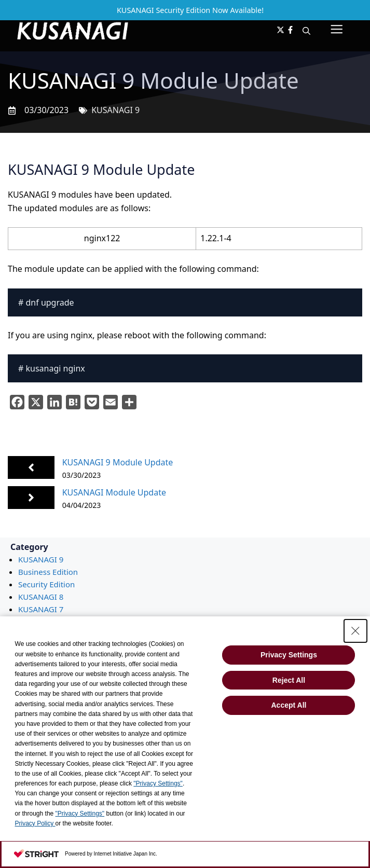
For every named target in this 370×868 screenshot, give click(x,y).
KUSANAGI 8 (41, 597)
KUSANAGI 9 (115, 110)
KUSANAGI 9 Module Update (118, 462)
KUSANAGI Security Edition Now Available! (190, 10)
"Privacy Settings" (158, 783)
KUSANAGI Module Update (114, 492)
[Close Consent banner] (355, 631)
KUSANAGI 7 (41, 609)
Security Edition (46, 584)
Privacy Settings (289, 655)
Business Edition (48, 572)
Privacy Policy (35, 823)
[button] (306, 31)
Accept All (289, 705)
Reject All (289, 680)
